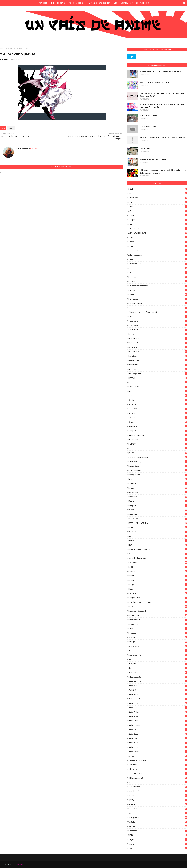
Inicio (2, 49)
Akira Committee (158, 229)
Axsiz (158, 273)
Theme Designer (18, 864)
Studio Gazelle (158, 716)
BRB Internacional (158, 303)
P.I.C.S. (158, 567)
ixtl (158, 448)
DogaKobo (158, 356)
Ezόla (158, 382)
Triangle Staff (158, 791)
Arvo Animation (158, 251)
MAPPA (158, 510)
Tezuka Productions (158, 774)
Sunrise (158, 756)
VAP (158, 813)
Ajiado (158, 224)
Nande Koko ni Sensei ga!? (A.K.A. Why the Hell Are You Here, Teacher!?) (162, 106)
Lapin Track (158, 484)
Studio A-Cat (158, 694)
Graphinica (158, 426)
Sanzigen (158, 637)
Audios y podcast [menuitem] (77, 3)
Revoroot (158, 633)
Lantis (158, 479)
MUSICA (158, 527)
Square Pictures (158, 681)
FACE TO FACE (158, 387)
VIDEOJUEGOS (158, 818)
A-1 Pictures (158, 198)
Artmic (158, 246)
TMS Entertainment (158, 778)
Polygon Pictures (158, 598)
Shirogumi (158, 664)
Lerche (158, 488)
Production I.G (158, 615)
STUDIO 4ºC (158, 690)
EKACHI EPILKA (158, 365)
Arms (158, 237)
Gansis (158, 400)
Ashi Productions (158, 255)
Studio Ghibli (158, 721)
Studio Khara (158, 734)
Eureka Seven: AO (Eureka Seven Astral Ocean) (160, 71)
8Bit (158, 193)
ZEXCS (158, 848)
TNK (158, 782)
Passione (158, 571)
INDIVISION (158, 444)
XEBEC (158, 835)
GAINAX (158, 396)
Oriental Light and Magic (158, 558)
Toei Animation (158, 787)
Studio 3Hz (158, 686)
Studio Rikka (158, 743)
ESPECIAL (158, 378)
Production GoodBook (158, 611)
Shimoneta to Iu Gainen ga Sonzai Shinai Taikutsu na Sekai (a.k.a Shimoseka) (163, 172)
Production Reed (158, 624)
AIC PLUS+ (158, 215)
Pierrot (158, 576)
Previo (8, 49)
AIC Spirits (158, 220)
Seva (158, 651)
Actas (158, 207)
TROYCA (158, 800)
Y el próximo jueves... (149, 115)
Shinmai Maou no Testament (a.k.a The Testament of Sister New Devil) (163, 95)
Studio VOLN (158, 747)
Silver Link (158, 672)
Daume (158, 334)
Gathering (158, 404)
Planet (158, 589)
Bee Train (158, 277)
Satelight (158, 642)
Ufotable (158, 804)
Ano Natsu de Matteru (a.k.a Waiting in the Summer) (163, 137)
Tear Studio (158, 765)
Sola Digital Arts (158, 677)
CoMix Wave (158, 325)
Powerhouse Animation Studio (158, 602)
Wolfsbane (158, 831)
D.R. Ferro (5, 59)
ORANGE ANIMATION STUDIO (158, 549)
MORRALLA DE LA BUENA (158, 523)
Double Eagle (158, 360)
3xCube (158, 189)
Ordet (158, 554)
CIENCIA (158, 317)
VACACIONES (158, 809)
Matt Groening (158, 514)
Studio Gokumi (158, 725)
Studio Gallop (158, 712)
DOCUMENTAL (158, 352)
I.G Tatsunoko (158, 440)
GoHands (158, 418)
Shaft (158, 659)
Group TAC (158, 431)
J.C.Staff (158, 453)
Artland (158, 242)
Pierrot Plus (158, 580)
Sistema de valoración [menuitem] (100, 3)
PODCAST (158, 593)
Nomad (158, 541)
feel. (158, 391)
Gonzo (158, 422)
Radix (158, 629)
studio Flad (158, 708)
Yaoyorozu (158, 840)
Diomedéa (158, 347)
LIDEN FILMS (158, 492)
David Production (158, 338)
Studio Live (158, 738)
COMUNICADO (158, 330)
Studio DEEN (158, 703)
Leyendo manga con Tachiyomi (154, 159)
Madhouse (158, 497)
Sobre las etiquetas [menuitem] (123, 3)
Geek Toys (158, 409)
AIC (158, 211)
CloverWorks (158, 321)
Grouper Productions (158, 435)
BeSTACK (158, 281)
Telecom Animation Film (158, 769)
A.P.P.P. (158, 202)
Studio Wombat (158, 752)
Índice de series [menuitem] (58, 3)
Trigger (158, 796)
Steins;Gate (145, 148)
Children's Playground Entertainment (158, 312)
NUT (158, 545)
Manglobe (158, 505)
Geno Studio (158, 413)
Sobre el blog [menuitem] (142, 3)
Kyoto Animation (158, 470)
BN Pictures (158, 290)
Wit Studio (158, 826)
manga (158, 501)
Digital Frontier (158, 343)
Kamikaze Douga (158, 462)
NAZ (158, 536)
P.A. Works (158, 563)
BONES (158, 295)
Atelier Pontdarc (158, 264)
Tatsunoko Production (158, 760)
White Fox (158, 822)
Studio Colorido (158, 699)
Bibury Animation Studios (158, 286)
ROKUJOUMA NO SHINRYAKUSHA (154, 82)
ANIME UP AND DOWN (158, 233)
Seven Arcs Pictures (158, 655)
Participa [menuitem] (43, 3)
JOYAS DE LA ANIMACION (158, 457)
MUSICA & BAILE (158, 532)
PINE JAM (158, 585)
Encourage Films (158, 374)
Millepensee (158, 519)
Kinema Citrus (158, 466)
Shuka (158, 668)
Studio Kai (158, 730)
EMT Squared (158, 369)
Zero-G (158, 844)
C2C (158, 308)
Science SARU (158, 646)
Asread (158, 259)
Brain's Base (158, 299)
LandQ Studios (158, 475)
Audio (158, 268)
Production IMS (158, 620)
